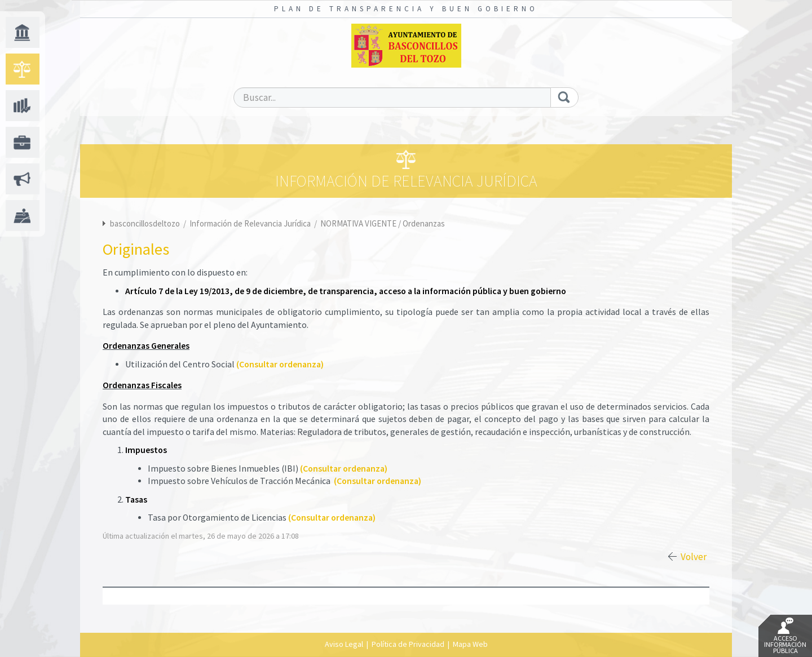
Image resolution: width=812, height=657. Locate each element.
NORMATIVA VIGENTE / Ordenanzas (383, 223)
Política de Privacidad (408, 644)
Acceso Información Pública (785, 636)
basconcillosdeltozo (145, 223)
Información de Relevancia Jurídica (251, 223)
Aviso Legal (344, 644)
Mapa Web (470, 644)
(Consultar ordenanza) (280, 364)
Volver (694, 557)
